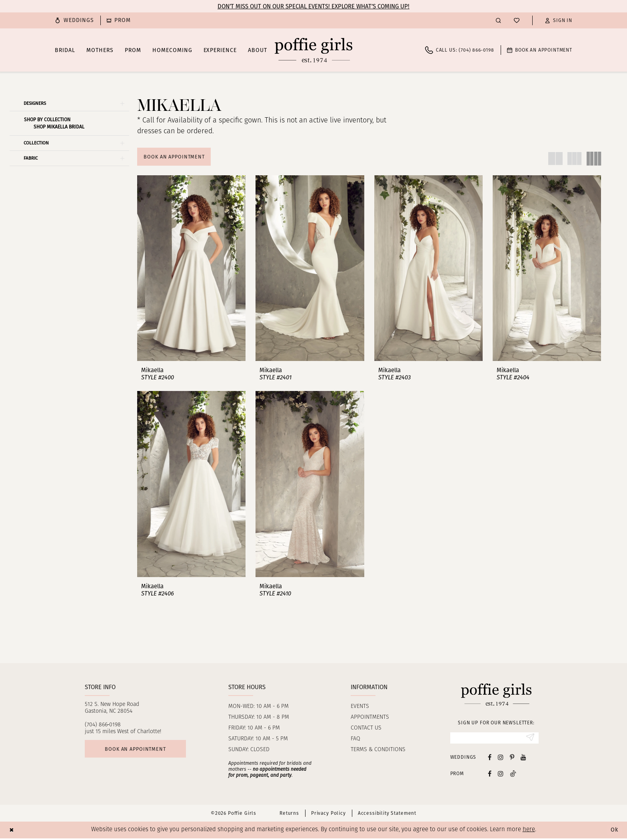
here (529, 831)
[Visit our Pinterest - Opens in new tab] (512, 759)
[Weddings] (74, 20)
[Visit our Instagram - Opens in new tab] (501, 759)
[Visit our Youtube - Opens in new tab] (523, 759)
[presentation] (191, 269)
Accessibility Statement (387, 815)
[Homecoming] (119, 20)
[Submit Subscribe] (530, 739)
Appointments (370, 718)
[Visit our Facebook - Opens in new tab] (490, 759)
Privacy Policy (328, 815)
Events (360, 707)
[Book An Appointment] (540, 50)
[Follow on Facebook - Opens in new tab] (490, 775)
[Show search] (498, 20)
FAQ (355, 740)
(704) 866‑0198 (103, 726)
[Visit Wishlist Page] (517, 20)
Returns (289, 815)
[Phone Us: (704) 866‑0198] (460, 50)
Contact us (366, 729)
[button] (559, 20)
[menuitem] (74, 20)
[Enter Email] (494, 739)
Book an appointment (137, 750)
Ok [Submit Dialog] (614, 832)
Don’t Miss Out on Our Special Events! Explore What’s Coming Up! (313, 6)
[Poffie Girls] (313, 50)
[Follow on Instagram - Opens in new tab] (501, 775)
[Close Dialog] (12, 831)
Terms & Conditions (378, 751)
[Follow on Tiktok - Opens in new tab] (513, 775)
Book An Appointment (176, 157)
